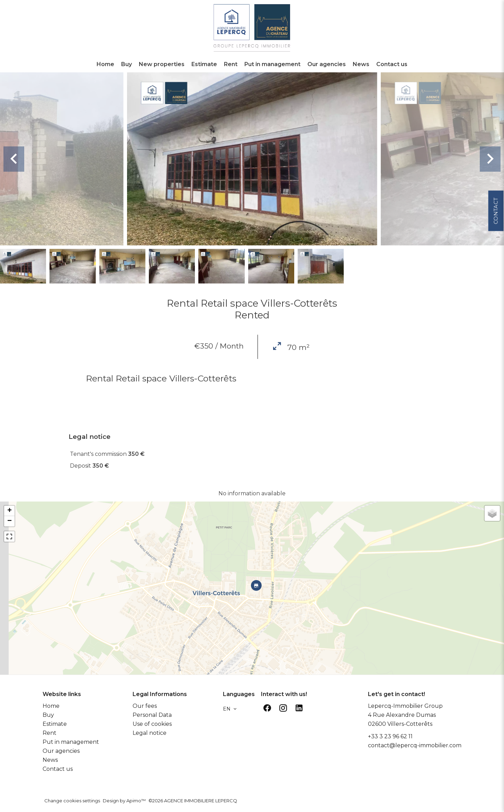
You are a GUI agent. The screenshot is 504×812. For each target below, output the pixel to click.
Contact (496, 208)
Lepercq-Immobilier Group (405, 706)
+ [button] (10, 511)
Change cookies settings (72, 801)
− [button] (10, 521)
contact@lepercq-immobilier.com (415, 745)
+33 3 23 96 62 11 (390, 736)
